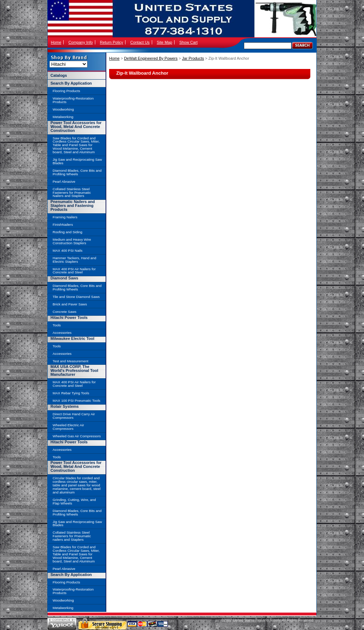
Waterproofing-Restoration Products (73, 100)
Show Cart (188, 42)
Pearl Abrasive (64, 181)
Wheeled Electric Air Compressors (68, 427)
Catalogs (59, 75)
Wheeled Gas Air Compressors (77, 436)
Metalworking (63, 117)
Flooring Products (66, 91)
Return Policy (111, 42)
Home (56, 42)
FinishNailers (63, 225)
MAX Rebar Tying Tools (71, 393)
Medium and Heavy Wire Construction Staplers (72, 241)
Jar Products (193, 58)
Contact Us (140, 42)
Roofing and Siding (67, 232)
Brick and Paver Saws (70, 304)
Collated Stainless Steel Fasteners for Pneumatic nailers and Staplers (72, 536)
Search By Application (71, 83)
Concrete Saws (65, 312)
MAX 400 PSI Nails (68, 250)
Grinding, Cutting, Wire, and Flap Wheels (74, 501)
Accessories (62, 333)
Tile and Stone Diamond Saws (76, 297)
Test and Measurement (70, 361)
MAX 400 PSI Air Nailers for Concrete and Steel (74, 271)
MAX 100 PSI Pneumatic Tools (76, 401)
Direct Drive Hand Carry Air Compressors (74, 416)
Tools (57, 325)
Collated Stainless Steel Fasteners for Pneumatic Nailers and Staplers (72, 193)
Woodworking (63, 109)
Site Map (164, 42)
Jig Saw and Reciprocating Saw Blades (77, 161)
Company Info (80, 42)
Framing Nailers (65, 217)
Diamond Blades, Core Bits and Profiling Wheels (77, 172)
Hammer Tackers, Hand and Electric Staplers (74, 260)
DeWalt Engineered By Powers (151, 58)
